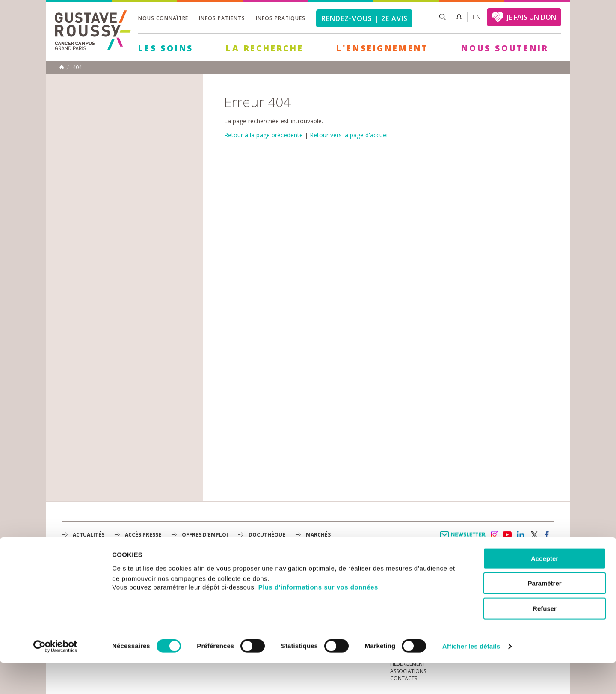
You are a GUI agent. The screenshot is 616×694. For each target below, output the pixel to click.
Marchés (318, 535)
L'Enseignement (382, 48)
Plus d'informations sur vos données (318, 618)
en (477, 17)
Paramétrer (544, 615)
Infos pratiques (281, 18)
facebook (547, 535)
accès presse (143, 535)
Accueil (62, 67)
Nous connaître (163, 18)
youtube (507, 535)
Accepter (545, 589)
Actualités (89, 535)
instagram (494, 535)
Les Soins (166, 48)
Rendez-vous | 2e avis (364, 18)
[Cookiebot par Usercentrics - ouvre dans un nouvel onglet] (55, 677)
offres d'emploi (205, 535)
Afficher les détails (471, 677)
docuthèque (267, 535)
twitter (534, 535)
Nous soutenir (505, 48)
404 (77, 68)
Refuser (545, 639)
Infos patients (222, 18)
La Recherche (265, 48)
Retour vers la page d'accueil (349, 135)
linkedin (521, 535)
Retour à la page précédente (264, 135)
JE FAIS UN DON (532, 17)
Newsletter (464, 539)
